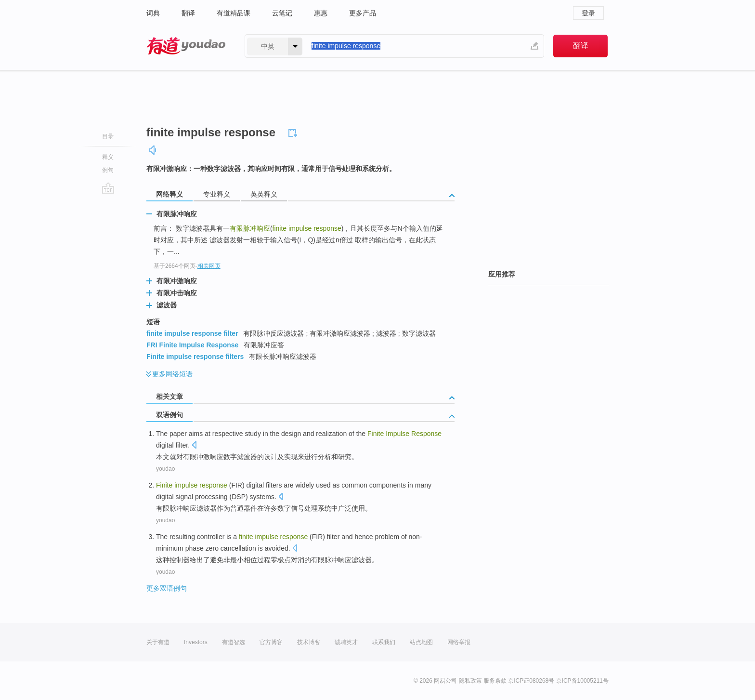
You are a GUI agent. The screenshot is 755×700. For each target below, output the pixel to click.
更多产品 (363, 13)
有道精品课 (234, 13)
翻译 (188, 13)
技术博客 (309, 642)
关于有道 (158, 642)
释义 (108, 157)
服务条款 (495, 681)
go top (108, 188)
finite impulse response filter (192, 333)
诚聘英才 (346, 642)
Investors (196, 642)
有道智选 (234, 642)
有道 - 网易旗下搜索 (186, 46)
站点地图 (421, 642)
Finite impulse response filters (195, 357)
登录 (588, 13)
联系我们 (384, 642)
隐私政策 (470, 681)
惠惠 (321, 13)
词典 (153, 13)
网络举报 (459, 642)
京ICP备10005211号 (582, 681)
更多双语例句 (167, 588)
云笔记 (282, 13)
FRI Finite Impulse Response (192, 345)
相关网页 (209, 266)
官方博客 (271, 642)
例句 (108, 170)
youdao (165, 469)
